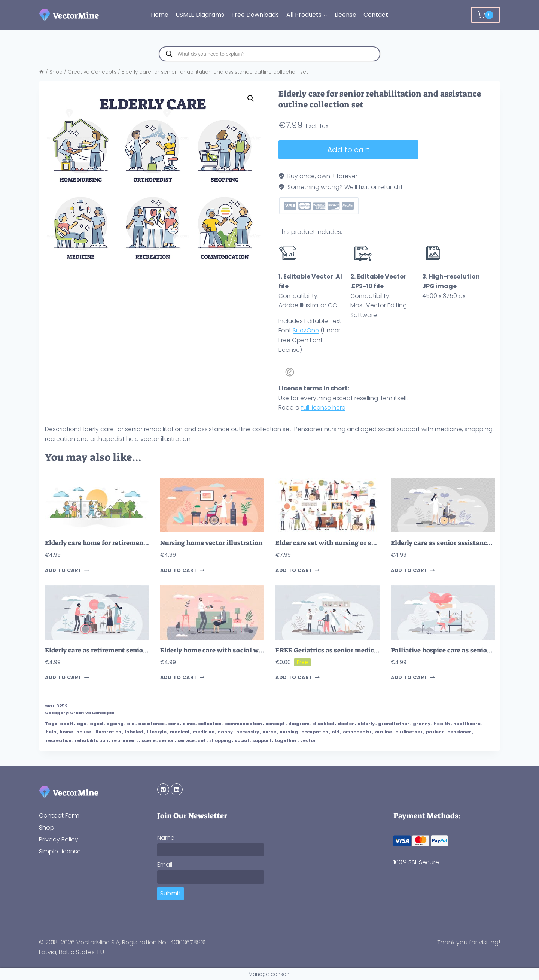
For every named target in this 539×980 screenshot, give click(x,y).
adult (67, 724)
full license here (323, 407)
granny (422, 724)
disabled (324, 724)
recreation (59, 740)
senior (167, 740)
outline (383, 732)
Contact (376, 15)
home (66, 732)
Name (166, 838)
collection (210, 724)
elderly (366, 724)
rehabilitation (92, 740)
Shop (47, 827)
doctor (346, 724)
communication (243, 724)
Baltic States (77, 952)
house (84, 732)
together (286, 740)
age (82, 724)
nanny (225, 732)
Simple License (60, 851)
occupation (315, 732)
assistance (151, 724)
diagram (299, 724)
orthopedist (357, 732)
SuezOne (306, 330)
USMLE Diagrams (200, 15)
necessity (248, 732)
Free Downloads (255, 15)
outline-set (409, 732)
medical (180, 732)
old (336, 732)
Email (165, 865)
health (442, 724)
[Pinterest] (163, 789)
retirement (125, 740)
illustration (108, 732)
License (345, 15)
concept (275, 724)
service (186, 740)
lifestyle (157, 732)
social (242, 740)
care (174, 724)
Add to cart (348, 150)
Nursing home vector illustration (211, 543)
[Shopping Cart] (485, 15)
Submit (170, 893)
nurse (269, 732)
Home (160, 15)
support (262, 740)
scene (149, 740)
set (202, 740)
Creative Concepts (92, 713)
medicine (204, 732)
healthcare (467, 724)
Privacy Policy (59, 839)
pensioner (459, 732)
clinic (189, 724)
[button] (251, 98)
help (51, 732)
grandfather (394, 724)
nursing (289, 732)
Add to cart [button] (67, 570)
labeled (134, 732)
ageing (115, 724)
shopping (220, 740)
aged (96, 724)
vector (308, 740)
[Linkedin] (177, 789)
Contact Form (59, 815)
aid (131, 724)
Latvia (48, 952)
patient (435, 732)
